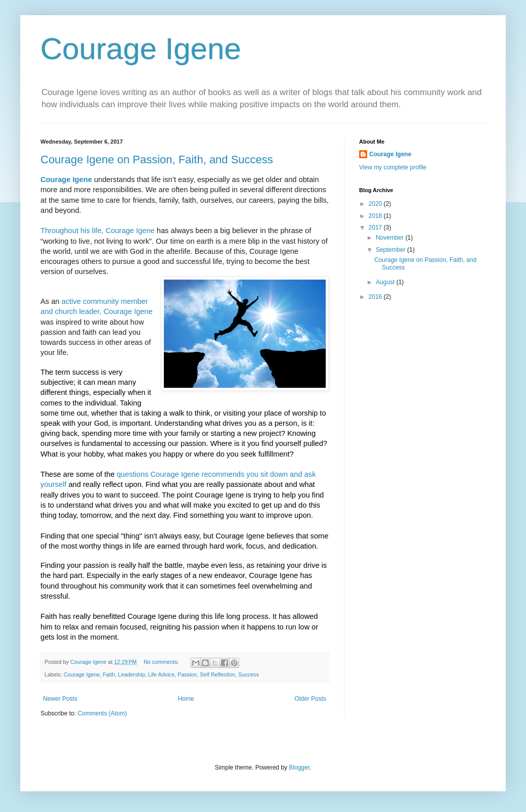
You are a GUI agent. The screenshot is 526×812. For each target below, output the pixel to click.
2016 (376, 297)
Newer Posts (60, 699)
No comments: (162, 662)
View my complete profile (393, 167)
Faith (109, 674)
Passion (187, 674)
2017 (376, 228)
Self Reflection (217, 674)
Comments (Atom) (102, 713)
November (391, 238)
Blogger (299, 768)
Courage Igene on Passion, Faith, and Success (157, 160)
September (391, 250)
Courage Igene (141, 49)
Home (186, 699)
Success (249, 674)
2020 (376, 204)
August (386, 282)
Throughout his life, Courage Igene (98, 231)
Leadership (131, 674)
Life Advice (161, 674)
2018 (376, 216)
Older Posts (310, 699)
